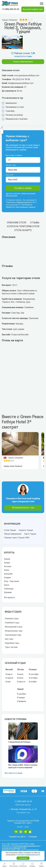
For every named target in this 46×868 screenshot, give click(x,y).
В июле (20, 678)
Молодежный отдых (13, 627)
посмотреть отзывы (23, 57)
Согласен (23, 858)
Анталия (8, 566)
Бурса (7, 585)
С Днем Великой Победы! (19, 742)
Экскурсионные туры (14, 631)
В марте (9, 674)
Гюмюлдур (9, 589)
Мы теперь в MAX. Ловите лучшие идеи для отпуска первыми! (23, 766)
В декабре (22, 694)
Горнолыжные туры (13, 635)
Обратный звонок (23, 805)
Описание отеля (16, 223)
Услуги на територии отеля (23, 226)
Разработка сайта (17, 837)
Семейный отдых (12, 623)
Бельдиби (8, 574)
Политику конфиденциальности (20, 202)
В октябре (33, 678)
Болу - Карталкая (11, 581)
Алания (7, 559)
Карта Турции (30, 534)
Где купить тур (23, 813)
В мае (8, 682)
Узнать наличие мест (23, 62)
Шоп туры (9, 639)
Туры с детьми (11, 647)
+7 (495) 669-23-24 (10, 9)
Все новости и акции (13, 773)
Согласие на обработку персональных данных (21, 206)
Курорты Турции (26, 530)
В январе (21, 698)
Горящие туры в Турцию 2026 (17, 538)
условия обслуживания (11, 848)
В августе (21, 682)
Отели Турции (10, 530)
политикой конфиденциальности (29, 855)
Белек (7, 570)
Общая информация (13, 534)
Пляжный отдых (12, 619)
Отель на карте (23, 230)
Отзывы (35, 223)
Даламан (8, 592)
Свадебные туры (12, 643)
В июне (20, 674)
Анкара (7, 563)
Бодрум (7, 578)
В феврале (22, 701)
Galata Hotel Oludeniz (13, 466)
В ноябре (33, 682)
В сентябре (34, 674)
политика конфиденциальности (26, 846)
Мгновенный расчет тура (23, 508)
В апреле (9, 678)
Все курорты (9, 597)
